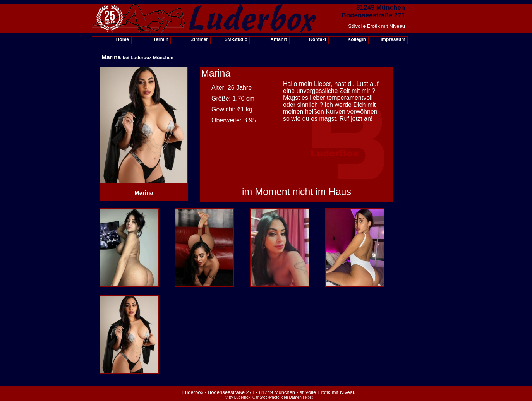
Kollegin (357, 39)
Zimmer (200, 39)
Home (123, 39)
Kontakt (318, 39)
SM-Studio (236, 39)
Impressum (393, 39)
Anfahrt (279, 39)
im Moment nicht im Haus (297, 192)
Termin (161, 39)
